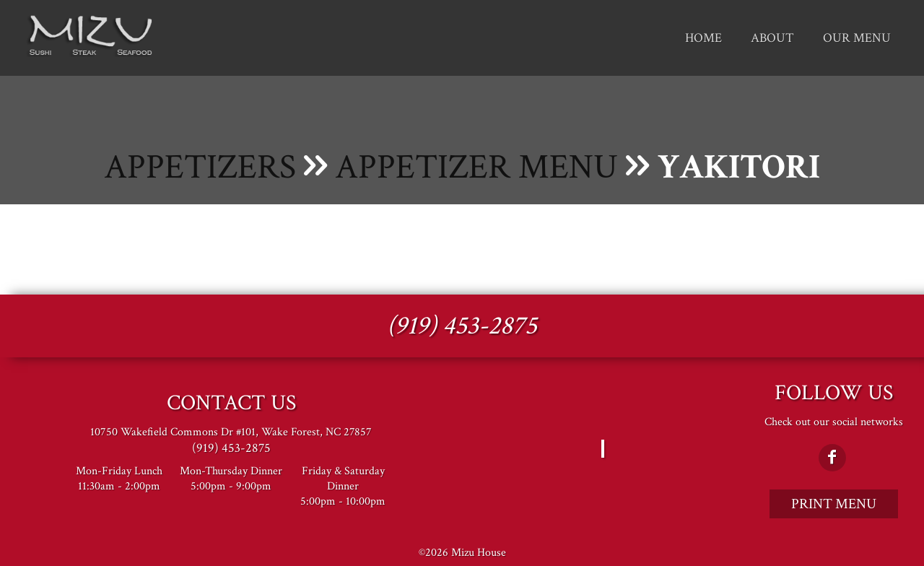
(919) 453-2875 (462, 326)
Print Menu (834, 504)
